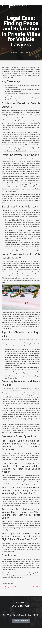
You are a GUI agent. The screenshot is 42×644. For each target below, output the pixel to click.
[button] (22, 11)
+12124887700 (21, 606)
